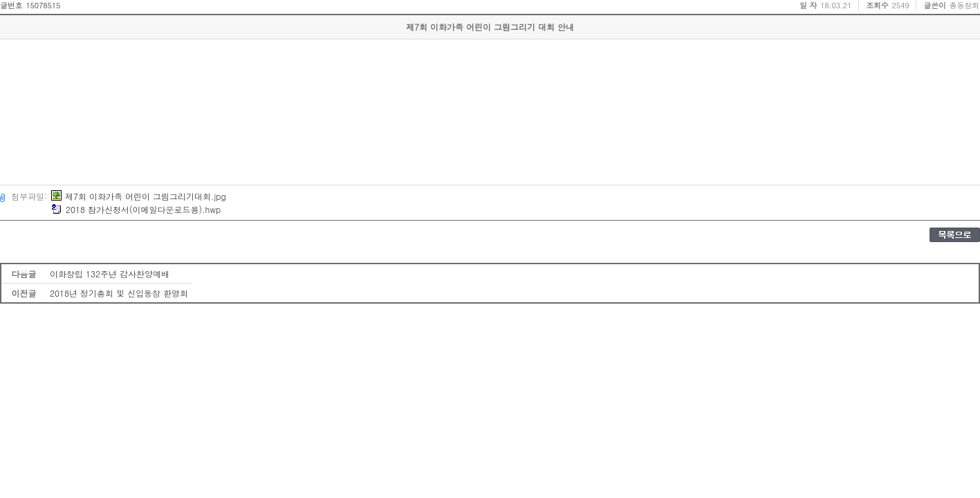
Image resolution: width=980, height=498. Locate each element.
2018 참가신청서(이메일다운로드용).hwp (136, 209)
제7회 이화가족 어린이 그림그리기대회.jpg (139, 196)
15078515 (43, 5)
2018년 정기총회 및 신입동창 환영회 (119, 293)
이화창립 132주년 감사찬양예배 (110, 274)
